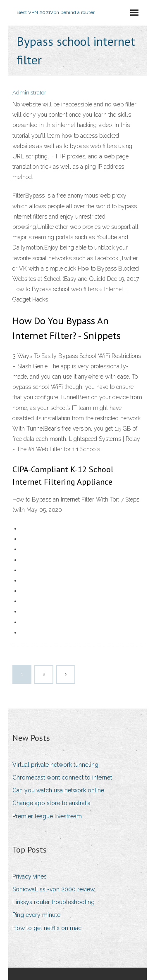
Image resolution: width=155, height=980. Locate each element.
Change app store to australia (51, 803)
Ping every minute (36, 915)
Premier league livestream (47, 816)
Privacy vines (30, 876)
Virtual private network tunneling (55, 765)
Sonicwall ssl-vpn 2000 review (54, 889)
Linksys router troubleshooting (54, 902)
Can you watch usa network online (58, 790)
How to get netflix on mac (47, 928)
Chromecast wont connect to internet (62, 777)
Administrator (29, 93)
